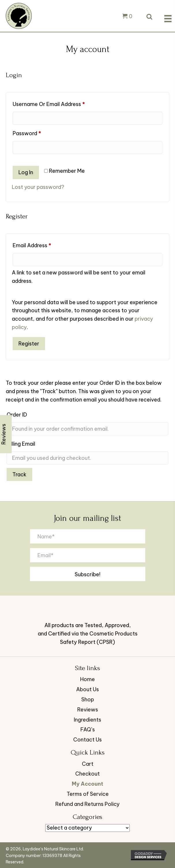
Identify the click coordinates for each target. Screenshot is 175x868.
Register (29, 344)
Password (38, 132)
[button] (88, 574)
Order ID (17, 415)
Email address (43, 245)
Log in (26, 172)
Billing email (21, 444)
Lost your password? (38, 187)
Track (19, 474)
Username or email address (60, 103)
